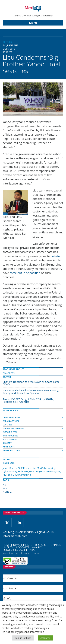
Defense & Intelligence (13, 428)
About (5, 553)
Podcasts (23, 547)
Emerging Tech (10, 432)
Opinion (56, 545)
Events (28, 545)
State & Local (14, 550)
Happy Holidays (10, 436)
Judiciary (7, 443)
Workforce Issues (11, 450)
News (17, 545)
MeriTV (9, 547)
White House (9, 447)
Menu (33, 23)
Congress (9, 373)
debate (55, 256)
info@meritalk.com (15, 536)
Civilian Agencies (11, 421)
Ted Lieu (7, 492)
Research (41, 545)
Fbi (4, 485)
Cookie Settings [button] (23, 638)
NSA (5, 489)
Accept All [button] (45, 638)
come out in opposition (25, 273)
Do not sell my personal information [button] (23, 632)
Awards (37, 547)
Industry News (10, 439)
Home (6, 545)
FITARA (30, 550)
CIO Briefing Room (12, 417)
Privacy (37, 553)
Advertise (16, 553)
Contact (27, 553)
